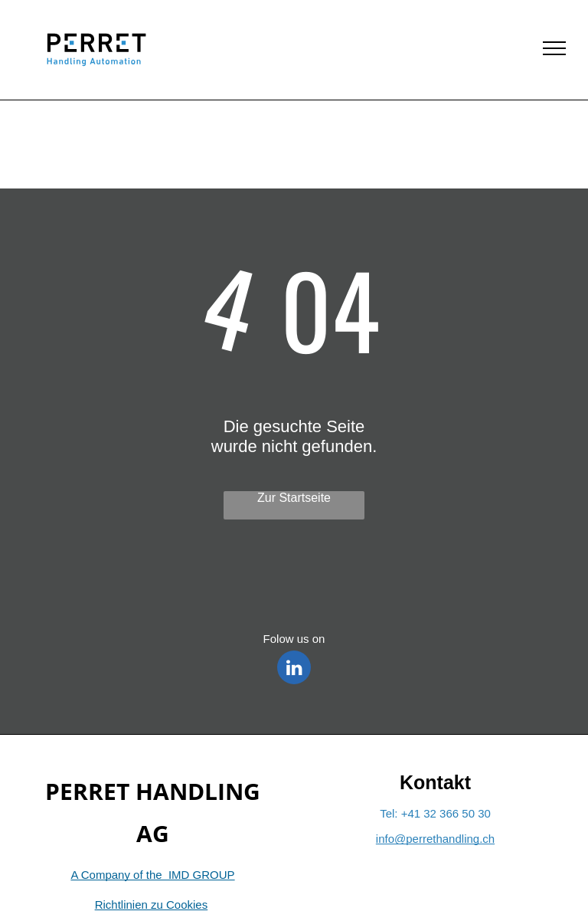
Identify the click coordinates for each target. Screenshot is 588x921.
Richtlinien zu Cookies (152, 905)
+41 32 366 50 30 (446, 813)
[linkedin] (294, 669)
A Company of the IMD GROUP (152, 875)
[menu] (554, 48)
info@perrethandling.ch (435, 839)
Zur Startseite (294, 498)
